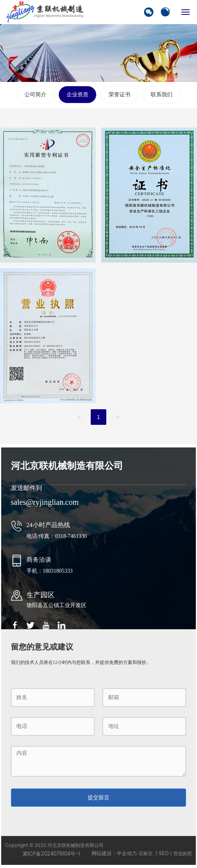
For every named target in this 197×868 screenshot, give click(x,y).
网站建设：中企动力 (114, 854)
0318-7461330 (71, 536)
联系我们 (162, 95)
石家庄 (146, 854)
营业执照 (183, 854)
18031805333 (58, 571)
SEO (164, 854)
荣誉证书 (120, 95)
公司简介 (35, 95)
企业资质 (77, 95)
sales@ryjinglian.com (45, 502)
